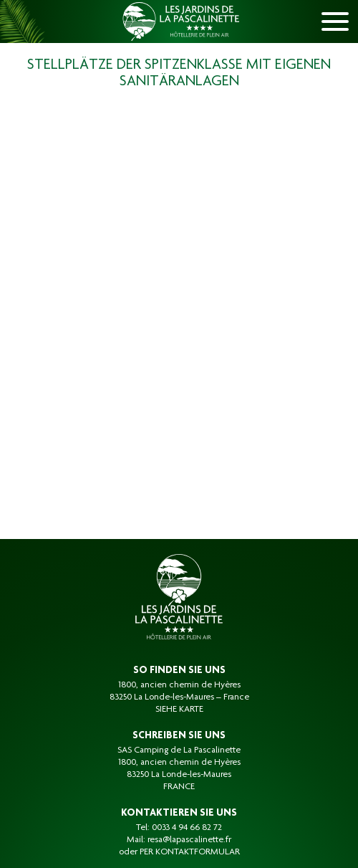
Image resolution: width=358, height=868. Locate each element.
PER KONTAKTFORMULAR (190, 852)
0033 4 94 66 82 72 (187, 828)
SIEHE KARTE (179, 710)
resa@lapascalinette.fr (189, 840)
